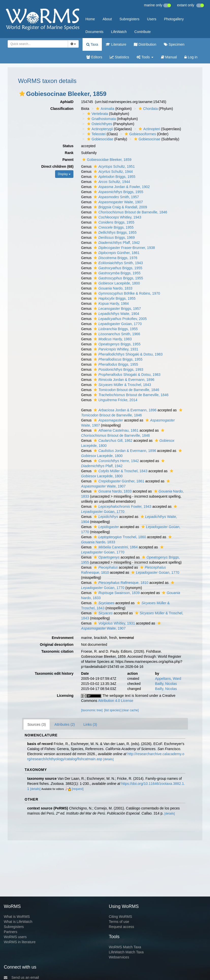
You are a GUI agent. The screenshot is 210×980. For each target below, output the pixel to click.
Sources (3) (37, 724)
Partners (11, 932)
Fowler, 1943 (122, 506)
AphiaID (67, 102)
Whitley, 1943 (117, 217)
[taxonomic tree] (92, 710)
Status (68, 146)
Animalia (104, 109)
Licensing (65, 696)
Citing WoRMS (121, 917)
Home (90, 19)
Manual (169, 57)
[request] (78, 789)
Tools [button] (145, 57)
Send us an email (21, 977)
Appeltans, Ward (168, 679)
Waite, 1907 (118, 202)
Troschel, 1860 (119, 537)
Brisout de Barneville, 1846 (130, 212)
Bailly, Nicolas (166, 684)
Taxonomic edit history (54, 673)
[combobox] (38, 44)
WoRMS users (15, 937)
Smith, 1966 (116, 334)
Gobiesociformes (140, 134)
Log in (191, 57)
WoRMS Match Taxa (125, 947)
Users (152, 19)
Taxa (92, 44)
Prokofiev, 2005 (119, 319)
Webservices (119, 957)
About (107, 19)
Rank (69, 153)
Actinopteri (149, 129)
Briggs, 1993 (118, 369)
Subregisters (129, 19)
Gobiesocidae (100, 139)
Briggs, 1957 (117, 309)
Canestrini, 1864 (115, 547)
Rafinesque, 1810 (120, 583)
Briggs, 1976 (115, 258)
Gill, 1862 (112, 441)
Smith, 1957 (116, 197)
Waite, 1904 (116, 314)
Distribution (145, 44)
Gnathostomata (101, 119)
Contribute (143, 32)
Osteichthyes (99, 124)
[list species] (113, 710)
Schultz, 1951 (114, 166)
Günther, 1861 (116, 253)
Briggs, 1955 (114, 177)
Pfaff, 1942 (116, 243)
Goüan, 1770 (117, 324)
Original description (57, 645)
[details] (109, 759)
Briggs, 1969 (114, 238)
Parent (68, 160)
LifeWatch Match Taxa (126, 952)
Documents (95, 32)
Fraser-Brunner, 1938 (124, 248)
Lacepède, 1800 (116, 283)
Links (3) (90, 724)
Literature (116, 44)
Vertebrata (97, 114)
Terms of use (119, 922)
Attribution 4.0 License (116, 701)
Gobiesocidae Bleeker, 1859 (106, 160)
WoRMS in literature (20, 942)
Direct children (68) (58, 166)
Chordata (148, 109)
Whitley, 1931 (115, 349)
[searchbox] (36, 44)
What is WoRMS (17, 917)
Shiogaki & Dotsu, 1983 (127, 354)
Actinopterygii (99, 129)
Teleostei (96, 134)
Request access (122, 927)
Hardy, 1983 (112, 339)
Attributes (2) (64, 724)
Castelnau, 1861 (115, 430)
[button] (22, 94)
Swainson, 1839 (116, 593)
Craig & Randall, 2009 (120, 207)
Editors (94, 57)
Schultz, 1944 (112, 172)
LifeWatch (119, 32)
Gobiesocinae (147, 139)
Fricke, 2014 (115, 400)
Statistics (119, 57)
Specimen (174, 44)
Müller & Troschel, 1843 (122, 385)
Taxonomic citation (58, 651)
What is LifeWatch (18, 922)
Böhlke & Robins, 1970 (126, 293)
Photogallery (174, 19)
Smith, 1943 (118, 263)
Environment (63, 638)
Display (64, 174)
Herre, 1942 (116, 461)
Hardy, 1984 (111, 303)
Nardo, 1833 (112, 288)
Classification (62, 109)
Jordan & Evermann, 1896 (123, 380)
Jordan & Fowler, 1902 (121, 187)
